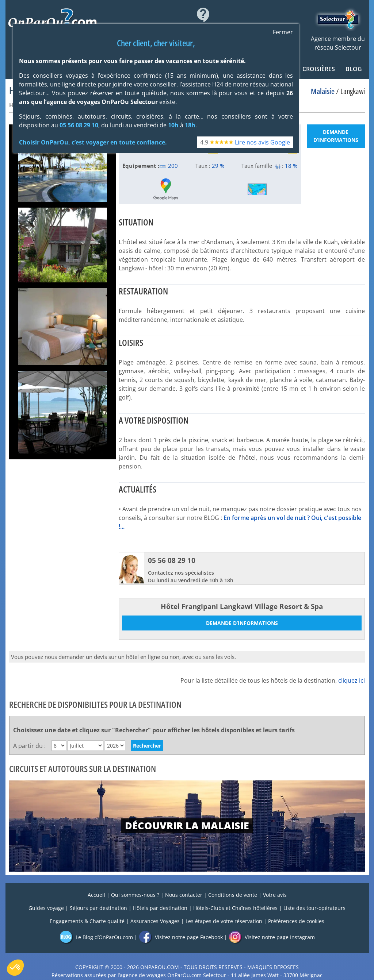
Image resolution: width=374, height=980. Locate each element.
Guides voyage (46, 908)
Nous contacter (184, 895)
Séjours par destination (98, 908)
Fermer (283, 32)
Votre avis (275, 895)
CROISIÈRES (319, 69)
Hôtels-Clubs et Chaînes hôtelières (235, 908)
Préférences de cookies (296, 921)
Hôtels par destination (160, 908)
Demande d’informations (336, 136)
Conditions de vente (233, 895)
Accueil (96, 895)
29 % (218, 166)
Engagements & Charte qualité (87, 921)
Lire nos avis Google (262, 142)
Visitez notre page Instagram (272, 937)
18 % (291, 166)
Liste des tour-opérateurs (314, 908)
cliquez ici (352, 680)
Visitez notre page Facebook (181, 937)
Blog (354, 69)
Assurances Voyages (155, 921)
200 (169, 166)
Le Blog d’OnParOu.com (96, 937)
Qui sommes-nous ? (135, 895)
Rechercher (147, 746)
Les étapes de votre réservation (224, 921)
